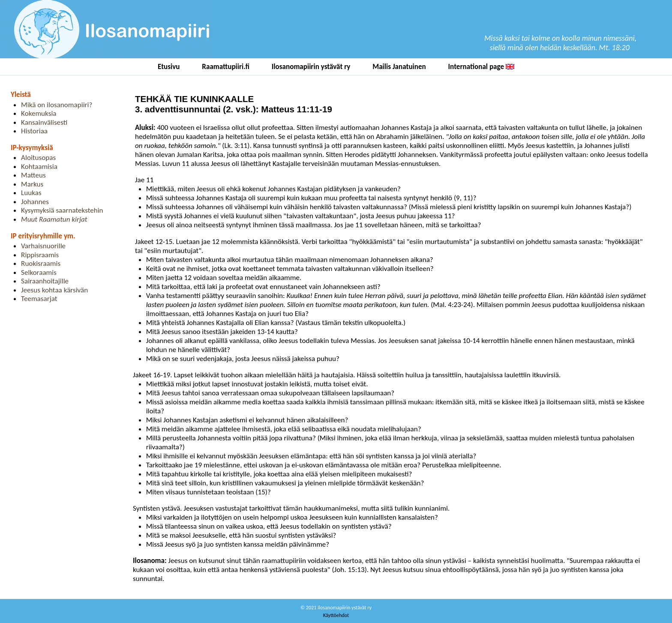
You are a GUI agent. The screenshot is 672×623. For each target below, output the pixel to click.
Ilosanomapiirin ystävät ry (311, 67)
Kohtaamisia (39, 167)
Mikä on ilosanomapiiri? (57, 105)
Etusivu (169, 67)
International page (481, 67)
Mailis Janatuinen (399, 67)
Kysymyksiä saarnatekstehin (62, 210)
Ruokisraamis (41, 263)
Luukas (31, 193)
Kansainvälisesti (44, 122)
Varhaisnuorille (43, 246)
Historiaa (34, 131)
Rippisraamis (40, 255)
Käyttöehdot (336, 615)
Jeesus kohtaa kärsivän (54, 290)
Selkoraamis (39, 272)
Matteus (33, 175)
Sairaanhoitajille (45, 281)
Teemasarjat (39, 299)
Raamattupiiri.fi (226, 67)
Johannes (35, 202)
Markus (32, 184)
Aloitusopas (38, 158)
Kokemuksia (39, 113)
